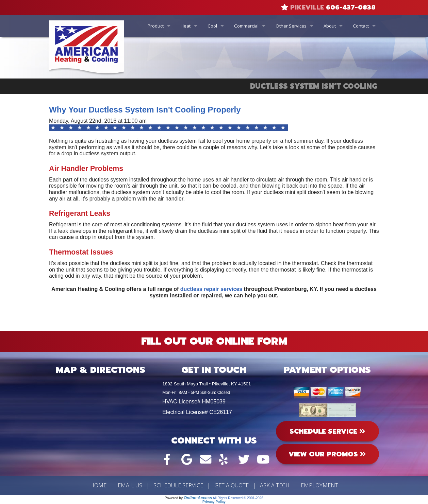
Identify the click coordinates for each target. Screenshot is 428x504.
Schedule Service (178, 485)
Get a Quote (232, 485)
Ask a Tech (275, 485)
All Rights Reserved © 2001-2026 (238, 498)
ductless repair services (211, 289)
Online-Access (198, 498)
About (330, 26)
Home (98, 485)
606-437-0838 (351, 7)
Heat (186, 26)
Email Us (130, 485)
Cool (212, 26)
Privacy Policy (214, 502)
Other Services (291, 26)
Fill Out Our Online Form (214, 341)
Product (156, 26)
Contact (361, 26)
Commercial (246, 26)
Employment (319, 485)
